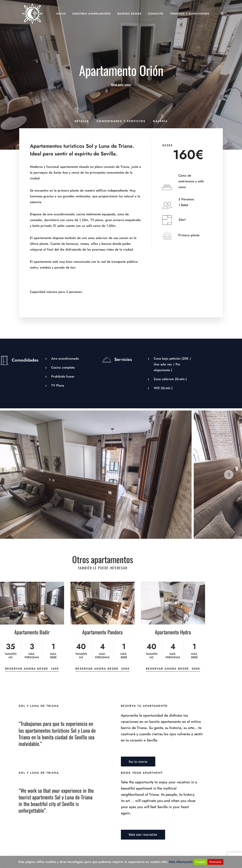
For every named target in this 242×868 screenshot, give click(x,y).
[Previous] (13, 475)
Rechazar (215, 862)
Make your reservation (143, 834)
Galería (160, 121)
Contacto (156, 14)
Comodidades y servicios (121, 121)
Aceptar (201, 862)
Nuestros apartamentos (92, 14)
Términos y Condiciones (190, 14)
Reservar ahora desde (32, 669)
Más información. (181, 862)
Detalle (82, 121)
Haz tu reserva (138, 761)
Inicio (61, 14)
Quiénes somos (129, 14)
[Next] (229, 475)
